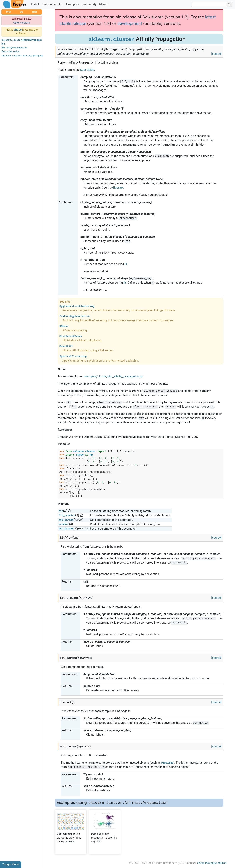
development (130, 24)
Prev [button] (8, 12)
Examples (72, 4)
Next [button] (35, 12)
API (61, 4)
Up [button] (22, 12)
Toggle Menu (11, 865)
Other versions (22, 23)
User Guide (49, 4)
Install (35, 4)
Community (89, 4)
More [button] (102, 4)
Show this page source (212, 863)
